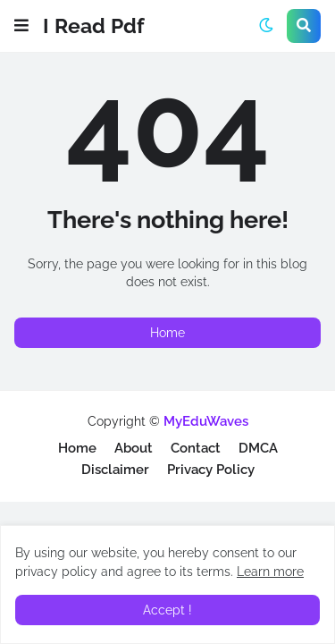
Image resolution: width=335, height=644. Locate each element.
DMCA (258, 448)
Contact (196, 448)
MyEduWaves (206, 421)
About (134, 448)
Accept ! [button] (167, 610)
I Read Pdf (94, 25)
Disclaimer (115, 470)
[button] (21, 26)
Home (167, 333)
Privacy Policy (211, 470)
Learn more (270, 572)
